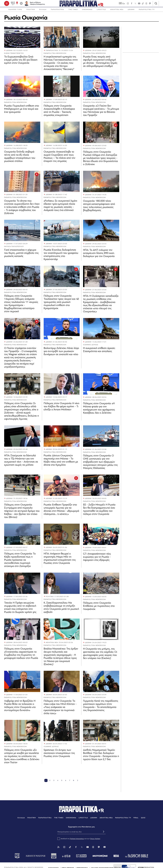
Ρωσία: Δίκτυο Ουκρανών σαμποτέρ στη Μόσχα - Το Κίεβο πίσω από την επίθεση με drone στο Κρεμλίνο (61, 462)
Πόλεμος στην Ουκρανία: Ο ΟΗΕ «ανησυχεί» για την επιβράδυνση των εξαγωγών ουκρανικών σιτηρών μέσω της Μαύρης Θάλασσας (100, 463)
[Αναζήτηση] (156, 4)
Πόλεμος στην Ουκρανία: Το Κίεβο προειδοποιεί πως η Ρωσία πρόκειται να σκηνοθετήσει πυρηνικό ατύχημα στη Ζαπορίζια (20, 561)
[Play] (21, 4)
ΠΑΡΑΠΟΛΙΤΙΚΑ (57, 11)
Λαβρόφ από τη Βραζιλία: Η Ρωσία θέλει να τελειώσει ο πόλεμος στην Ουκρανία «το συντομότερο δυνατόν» (20, 707)
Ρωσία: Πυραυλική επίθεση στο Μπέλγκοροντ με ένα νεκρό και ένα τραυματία (22, 110)
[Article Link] (22, 39)
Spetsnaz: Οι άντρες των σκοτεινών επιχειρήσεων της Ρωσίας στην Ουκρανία (59, 754)
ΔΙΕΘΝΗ (131, 11)
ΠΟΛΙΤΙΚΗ (31, 11)
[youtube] (139, 4)
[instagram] (128, 4)
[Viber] (150, 4)
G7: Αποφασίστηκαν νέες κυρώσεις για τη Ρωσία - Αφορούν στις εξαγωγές (97, 558)
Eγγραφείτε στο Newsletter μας (81, 828)
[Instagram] (64, 848)
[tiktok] (143, 4)
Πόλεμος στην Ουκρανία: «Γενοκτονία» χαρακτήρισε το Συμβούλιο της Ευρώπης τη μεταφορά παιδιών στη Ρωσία (21, 655)
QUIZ (143, 819)
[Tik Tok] (70, 848)
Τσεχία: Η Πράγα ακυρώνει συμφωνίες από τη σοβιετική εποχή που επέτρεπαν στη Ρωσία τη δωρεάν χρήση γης (20, 609)
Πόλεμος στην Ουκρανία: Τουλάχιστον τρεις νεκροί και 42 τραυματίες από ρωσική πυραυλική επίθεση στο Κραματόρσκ (61, 303)
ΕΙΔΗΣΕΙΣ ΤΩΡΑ (15, 11)
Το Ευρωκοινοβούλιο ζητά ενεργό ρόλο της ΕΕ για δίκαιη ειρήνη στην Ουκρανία (21, 61)
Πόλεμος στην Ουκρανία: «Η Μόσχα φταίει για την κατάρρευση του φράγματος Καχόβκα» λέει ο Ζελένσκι (99, 409)
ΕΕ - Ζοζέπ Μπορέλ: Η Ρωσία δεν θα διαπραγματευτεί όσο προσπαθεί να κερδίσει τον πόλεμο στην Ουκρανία (99, 511)
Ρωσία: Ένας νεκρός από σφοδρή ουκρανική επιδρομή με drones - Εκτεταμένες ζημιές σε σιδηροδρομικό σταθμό (100, 63)
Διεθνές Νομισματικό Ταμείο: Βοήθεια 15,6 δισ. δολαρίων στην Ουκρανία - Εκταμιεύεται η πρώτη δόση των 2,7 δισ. (101, 756)
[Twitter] (82, 848)
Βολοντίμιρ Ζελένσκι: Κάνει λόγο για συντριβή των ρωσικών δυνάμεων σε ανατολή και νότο (61, 353)
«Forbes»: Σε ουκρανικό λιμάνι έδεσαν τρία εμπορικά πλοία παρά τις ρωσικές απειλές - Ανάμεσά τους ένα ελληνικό (60, 207)
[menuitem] (15, 11)
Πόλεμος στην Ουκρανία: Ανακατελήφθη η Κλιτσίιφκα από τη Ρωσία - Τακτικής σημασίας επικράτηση (59, 112)
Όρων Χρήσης (95, 840)
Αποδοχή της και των (79, 840)
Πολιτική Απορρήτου (77, 840)
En (122, 4)
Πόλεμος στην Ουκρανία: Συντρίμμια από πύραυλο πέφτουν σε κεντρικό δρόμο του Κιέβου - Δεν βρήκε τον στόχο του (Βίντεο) (22, 512)
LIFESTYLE (101, 11)
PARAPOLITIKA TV (147, 11)
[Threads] (146, 4)
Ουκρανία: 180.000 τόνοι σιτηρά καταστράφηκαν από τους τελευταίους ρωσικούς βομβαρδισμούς (99, 207)
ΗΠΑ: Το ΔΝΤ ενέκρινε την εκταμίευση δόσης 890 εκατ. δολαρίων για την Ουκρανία (99, 254)
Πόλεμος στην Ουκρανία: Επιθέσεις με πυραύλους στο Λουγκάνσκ (99, 607)
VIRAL (136, 819)
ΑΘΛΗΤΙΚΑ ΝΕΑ (117, 11)
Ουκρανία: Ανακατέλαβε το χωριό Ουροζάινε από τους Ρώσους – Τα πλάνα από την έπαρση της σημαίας (59, 158)
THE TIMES (73, 11)
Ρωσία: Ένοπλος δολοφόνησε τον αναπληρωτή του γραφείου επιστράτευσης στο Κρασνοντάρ (61, 256)
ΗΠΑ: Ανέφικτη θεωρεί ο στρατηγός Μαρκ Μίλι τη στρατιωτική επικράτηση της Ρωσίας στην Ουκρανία (60, 560)
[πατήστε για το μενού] (7, 4)
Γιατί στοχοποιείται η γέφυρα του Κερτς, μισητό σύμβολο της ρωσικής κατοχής (21, 254)
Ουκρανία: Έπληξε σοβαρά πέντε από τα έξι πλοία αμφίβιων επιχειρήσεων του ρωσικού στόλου (20, 158)
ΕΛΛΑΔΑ (43, 11)
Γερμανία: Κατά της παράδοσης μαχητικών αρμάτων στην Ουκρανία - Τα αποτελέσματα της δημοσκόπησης (101, 707)
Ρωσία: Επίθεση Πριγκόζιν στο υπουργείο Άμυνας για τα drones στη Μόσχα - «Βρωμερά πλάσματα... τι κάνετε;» (61, 511)
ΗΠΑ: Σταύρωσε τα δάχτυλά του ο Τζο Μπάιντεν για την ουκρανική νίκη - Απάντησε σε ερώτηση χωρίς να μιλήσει (21, 462)
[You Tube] (88, 848)
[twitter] (135, 4)
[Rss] (58, 848)
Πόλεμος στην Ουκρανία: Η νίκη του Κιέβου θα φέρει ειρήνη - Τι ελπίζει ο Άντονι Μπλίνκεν (61, 408)
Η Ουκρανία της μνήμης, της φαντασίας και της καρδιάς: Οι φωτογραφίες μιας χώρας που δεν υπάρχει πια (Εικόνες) (100, 655)
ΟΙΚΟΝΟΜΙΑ (87, 11)
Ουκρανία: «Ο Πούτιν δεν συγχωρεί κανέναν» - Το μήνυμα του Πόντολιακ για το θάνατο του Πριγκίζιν (101, 112)
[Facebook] (132, 4)
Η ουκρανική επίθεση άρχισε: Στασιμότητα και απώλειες (99, 351)
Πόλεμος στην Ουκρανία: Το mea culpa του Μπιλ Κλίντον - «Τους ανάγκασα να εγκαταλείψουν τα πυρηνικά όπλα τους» (60, 708)
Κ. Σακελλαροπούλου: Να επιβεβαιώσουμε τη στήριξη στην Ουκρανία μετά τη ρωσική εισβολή (61, 609)
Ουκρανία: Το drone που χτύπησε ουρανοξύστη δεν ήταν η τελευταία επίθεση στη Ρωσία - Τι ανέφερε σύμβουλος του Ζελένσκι (22, 208)
